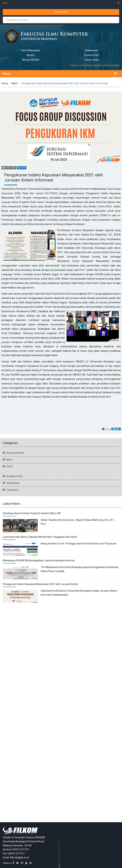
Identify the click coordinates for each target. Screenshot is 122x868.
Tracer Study (92, 60)
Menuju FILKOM (31, 60)
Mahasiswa (91, 50)
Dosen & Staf (92, 55)
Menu (61, 3)
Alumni (31, 55)
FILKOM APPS (61, 12)
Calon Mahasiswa (31, 50)
